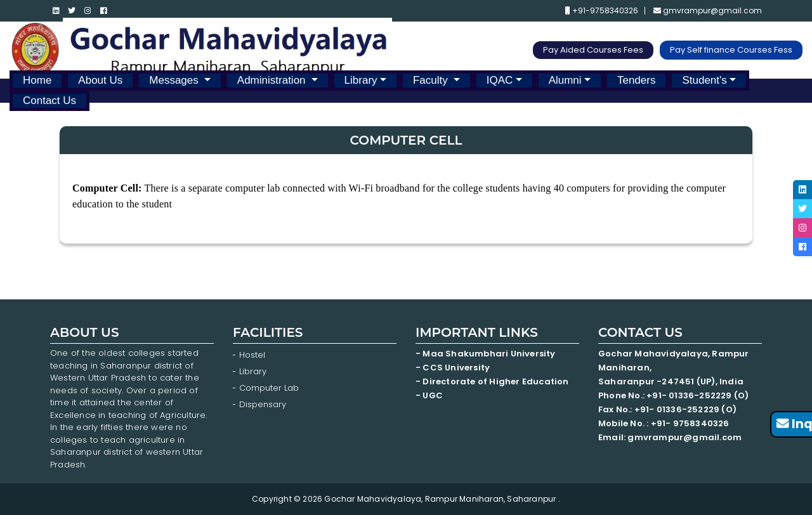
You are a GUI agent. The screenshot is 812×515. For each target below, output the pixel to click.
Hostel (252, 355)
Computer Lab (270, 388)
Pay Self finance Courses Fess (731, 50)
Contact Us (49, 101)
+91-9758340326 (602, 11)
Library (361, 80)
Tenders (636, 80)
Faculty (432, 80)
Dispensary (263, 404)
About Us (100, 80)
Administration (273, 80)
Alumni (565, 80)
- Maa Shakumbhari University (487, 354)
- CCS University (453, 368)
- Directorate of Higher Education (493, 381)
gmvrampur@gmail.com (708, 11)
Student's (704, 80)
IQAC (500, 80)
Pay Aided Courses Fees (593, 50)
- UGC (429, 395)
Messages (175, 80)
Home (37, 80)
